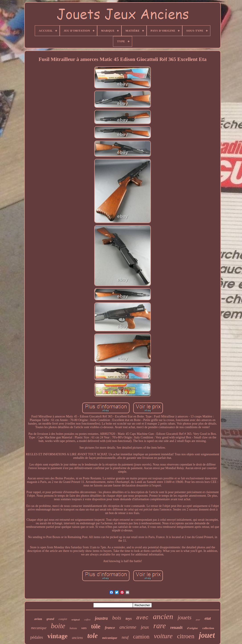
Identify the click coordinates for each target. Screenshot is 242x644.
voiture (163, 636)
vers (84, 628)
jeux (145, 627)
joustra (101, 618)
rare (160, 626)
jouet (207, 635)
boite (58, 626)
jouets (185, 617)
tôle (96, 626)
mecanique (39, 628)
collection (208, 628)
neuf (125, 637)
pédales (37, 637)
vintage (57, 636)
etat (208, 618)
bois (117, 618)
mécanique (110, 638)
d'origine (193, 628)
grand (50, 619)
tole (93, 636)
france (110, 628)
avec (142, 618)
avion (38, 619)
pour (198, 620)
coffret (87, 620)
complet (63, 619)
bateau (73, 628)
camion (141, 637)
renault (176, 628)
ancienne (128, 627)
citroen (186, 636)
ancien (163, 617)
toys (129, 619)
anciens (77, 638)
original (76, 620)
